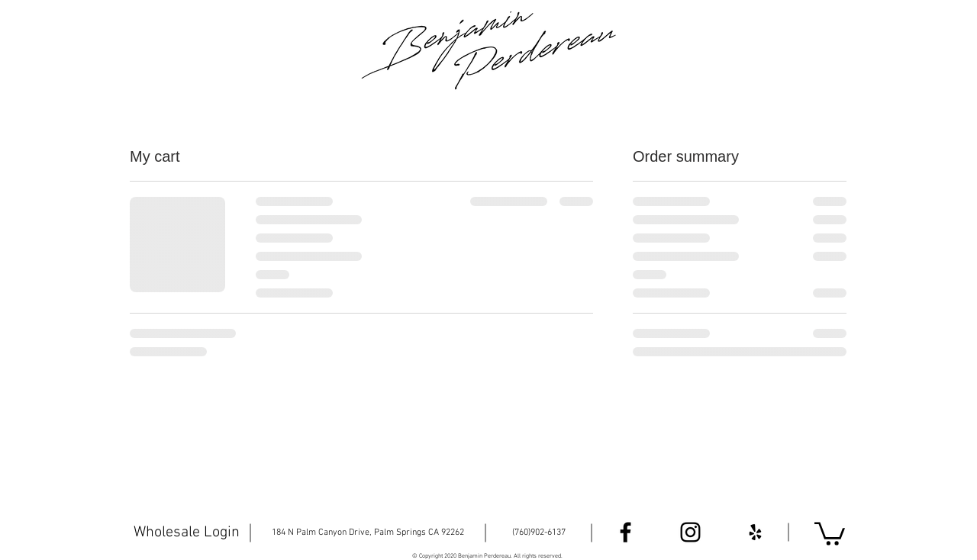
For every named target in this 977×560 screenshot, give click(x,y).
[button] (830, 533)
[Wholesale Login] (186, 533)
